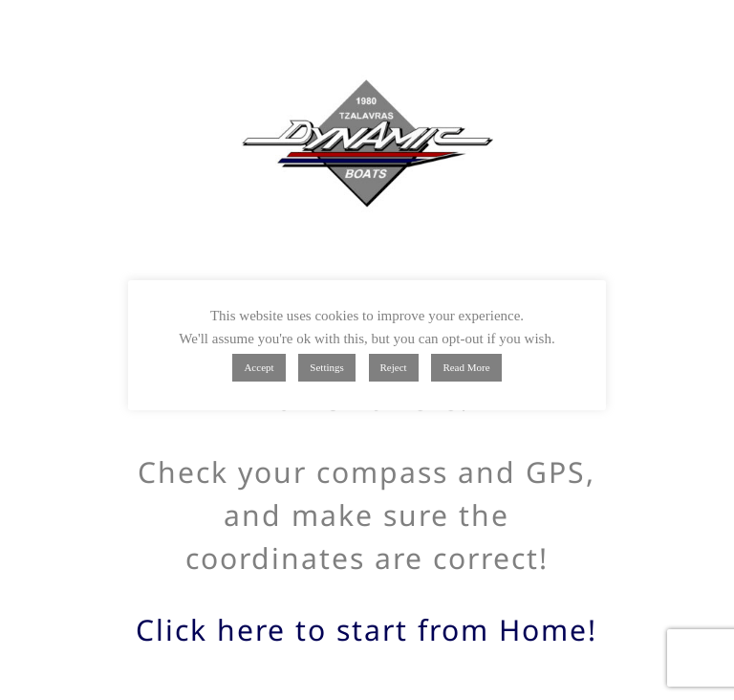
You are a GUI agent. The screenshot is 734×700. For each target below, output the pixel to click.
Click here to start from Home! (367, 630)
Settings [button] (326, 367)
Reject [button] (394, 367)
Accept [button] (259, 367)
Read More (466, 367)
